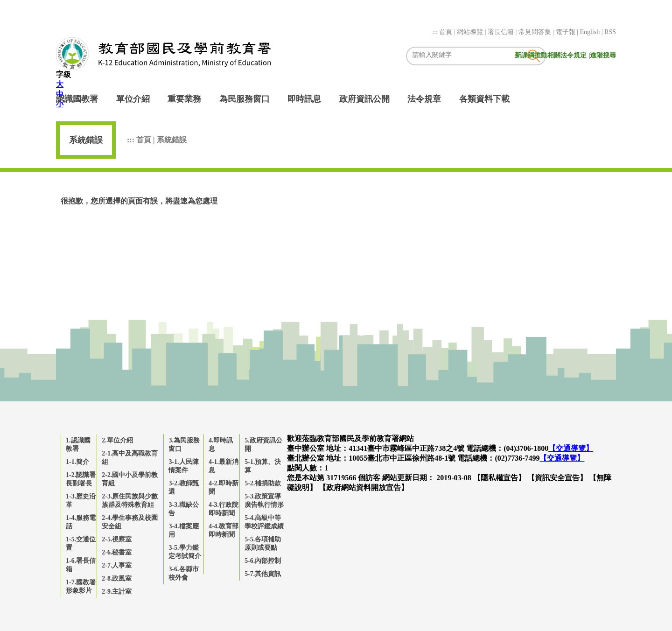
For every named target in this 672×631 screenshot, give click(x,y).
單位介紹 (133, 99)
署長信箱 (502, 32)
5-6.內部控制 (263, 561)
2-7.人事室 (117, 565)
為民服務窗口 (245, 99)
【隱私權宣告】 (499, 478)
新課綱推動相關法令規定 (552, 55)
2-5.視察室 (117, 539)
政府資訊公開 (364, 99)
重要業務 (184, 99)
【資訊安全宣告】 (557, 478)
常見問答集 (536, 32)
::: (436, 32)
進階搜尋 (603, 55)
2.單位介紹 (117, 440)
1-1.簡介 (77, 462)
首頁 (447, 32)
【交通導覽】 (571, 448)
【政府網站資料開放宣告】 (364, 487)
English (590, 32)
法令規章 (424, 99)
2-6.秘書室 (117, 552)
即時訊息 (304, 99)
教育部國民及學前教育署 (163, 54)
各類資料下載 (484, 99)
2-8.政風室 (117, 578)
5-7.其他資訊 (263, 574)
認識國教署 (77, 99)
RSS (610, 32)
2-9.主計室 (117, 592)
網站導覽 (471, 32)
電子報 (567, 32)
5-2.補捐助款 (263, 483)
